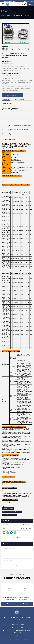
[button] (29, 49)
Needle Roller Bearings (17, 15)
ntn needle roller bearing (9, 515)
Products (8, 15)
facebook (17, 636)
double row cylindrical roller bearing (12, 512)
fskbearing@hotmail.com (8, 1)
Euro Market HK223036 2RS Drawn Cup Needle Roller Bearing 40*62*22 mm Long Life (9, 599)
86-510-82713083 (27, 1)
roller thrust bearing (8, 509)
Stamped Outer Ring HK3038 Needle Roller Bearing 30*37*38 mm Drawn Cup (25, 599)
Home (3, 15)
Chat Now (17, 537)
